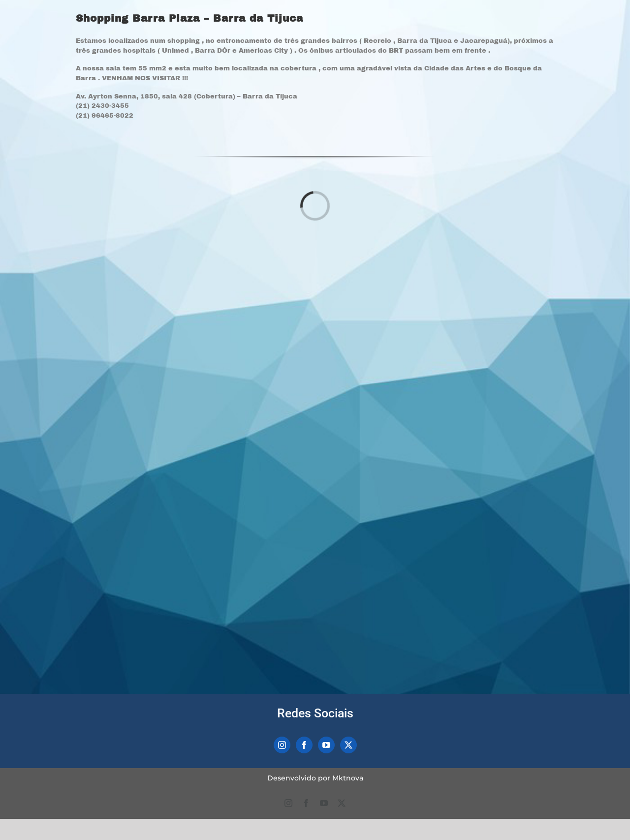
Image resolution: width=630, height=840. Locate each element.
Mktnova (348, 778)
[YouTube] (326, 745)
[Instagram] (282, 745)
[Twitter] (348, 745)
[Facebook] (304, 745)
